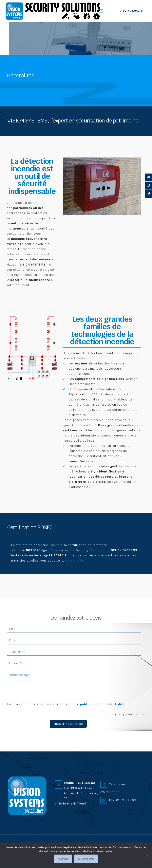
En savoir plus (86, 859)
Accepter (63, 859)
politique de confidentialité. (103, 704)
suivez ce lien (75, 561)
